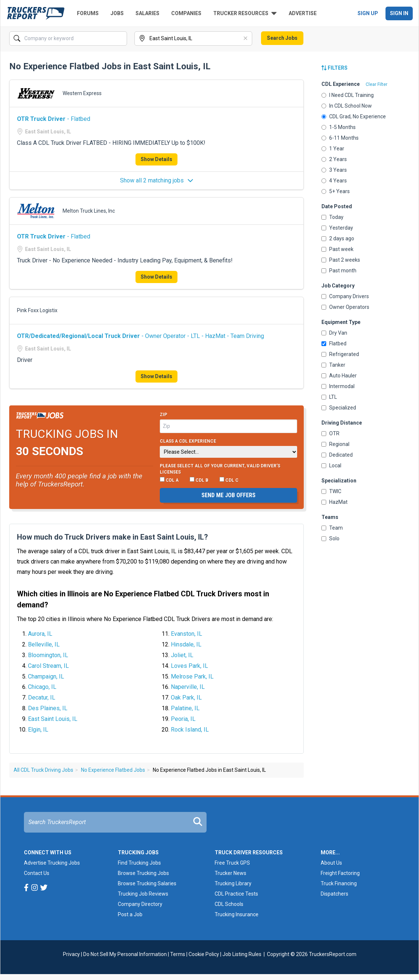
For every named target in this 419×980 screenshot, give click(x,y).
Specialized (339, 408)
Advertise (303, 13)
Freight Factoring (340, 873)
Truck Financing (339, 883)
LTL (329, 397)
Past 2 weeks (341, 260)
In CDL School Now (347, 106)
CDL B (199, 480)
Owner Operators (345, 307)
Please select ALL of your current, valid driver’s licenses (220, 469)
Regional (335, 444)
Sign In (399, 13)
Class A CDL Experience (188, 441)
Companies (186, 13)
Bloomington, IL (48, 655)
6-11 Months (340, 138)
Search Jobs (282, 38)
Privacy (71, 954)
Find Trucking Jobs (139, 863)
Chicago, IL (42, 687)
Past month (339, 271)
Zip (163, 415)
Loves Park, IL (189, 666)
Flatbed (334, 343)
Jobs (117, 13)
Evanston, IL (186, 634)
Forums (88, 13)
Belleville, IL (44, 644)
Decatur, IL (42, 697)
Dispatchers (335, 894)
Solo (330, 538)
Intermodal (338, 386)
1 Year (333, 149)
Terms (178, 954)
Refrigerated (340, 354)
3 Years (334, 170)
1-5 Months (339, 127)
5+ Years (336, 191)
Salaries (147, 13)
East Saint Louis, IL (53, 719)
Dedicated (337, 455)
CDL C (229, 480)
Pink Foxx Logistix (37, 310)
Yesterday (337, 228)
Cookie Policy (204, 954)
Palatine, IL (185, 708)
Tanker (333, 365)
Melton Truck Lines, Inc (89, 211)
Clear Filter (376, 84)
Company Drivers (345, 296)
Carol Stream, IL (48, 666)
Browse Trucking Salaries (147, 883)
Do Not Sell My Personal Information (125, 954)
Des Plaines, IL (48, 708)
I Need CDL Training (348, 95)
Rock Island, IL (190, 730)
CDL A (169, 480)
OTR (330, 433)
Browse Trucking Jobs (143, 873)
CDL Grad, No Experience (354, 116)
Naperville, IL (188, 687)
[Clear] (246, 39)
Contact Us (37, 873)
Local (331, 465)
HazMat (335, 502)
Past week (337, 249)
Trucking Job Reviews (143, 894)
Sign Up (368, 13)
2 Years (334, 159)
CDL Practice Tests (236, 894)
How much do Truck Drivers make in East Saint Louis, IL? (112, 537)
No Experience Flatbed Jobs (113, 770)
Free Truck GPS (232, 863)
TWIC (331, 491)
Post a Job (130, 914)
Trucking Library (233, 883)
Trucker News (230, 873)
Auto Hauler (339, 376)
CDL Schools (229, 904)
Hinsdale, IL (186, 644)
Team (332, 528)
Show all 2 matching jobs (157, 180)
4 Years (334, 181)
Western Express (82, 93)
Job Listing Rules (242, 954)
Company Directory (140, 904)
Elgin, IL (38, 730)
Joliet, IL (182, 655)
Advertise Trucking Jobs (52, 863)
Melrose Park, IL (192, 676)
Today (332, 217)
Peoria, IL (183, 719)
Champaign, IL (46, 676)
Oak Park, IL (186, 697)
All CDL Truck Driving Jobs (43, 770)
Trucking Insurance (237, 914)
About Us (331, 863)
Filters (335, 68)
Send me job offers (228, 495)
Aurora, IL (40, 634)
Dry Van (334, 333)
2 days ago (338, 238)
